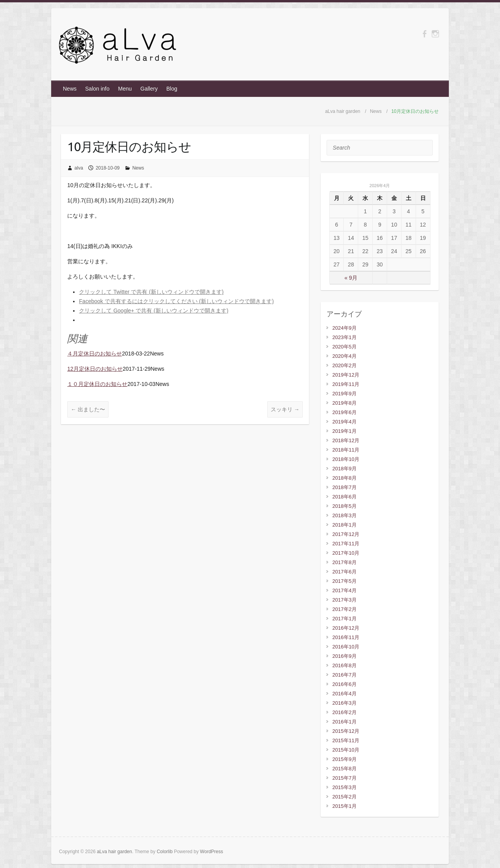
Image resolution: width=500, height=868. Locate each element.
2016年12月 (346, 628)
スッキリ (285, 409)
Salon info (97, 89)
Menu (125, 89)
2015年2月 (345, 797)
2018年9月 (345, 469)
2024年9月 (345, 328)
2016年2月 (345, 712)
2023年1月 (345, 337)
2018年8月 (345, 478)
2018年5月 (345, 506)
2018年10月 (346, 459)
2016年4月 (345, 694)
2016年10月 (346, 647)
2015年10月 (346, 750)
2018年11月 (346, 450)
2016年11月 (346, 637)
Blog (172, 89)
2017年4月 (345, 590)
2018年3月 (345, 515)
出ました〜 (88, 409)
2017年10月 (346, 553)
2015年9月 (345, 759)
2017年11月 (346, 544)
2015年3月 (345, 787)
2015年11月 (346, 740)
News (70, 89)
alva (79, 168)
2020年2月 (345, 365)
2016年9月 (345, 656)
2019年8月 (345, 403)
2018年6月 (345, 497)
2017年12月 (346, 534)
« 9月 (351, 278)
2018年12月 (346, 440)
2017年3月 (345, 600)
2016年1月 (345, 722)
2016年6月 (345, 684)
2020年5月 (345, 347)
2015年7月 (345, 778)
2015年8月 (345, 769)
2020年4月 (345, 356)
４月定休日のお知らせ (95, 354)
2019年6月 (345, 412)
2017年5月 (345, 581)
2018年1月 (345, 525)
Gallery (149, 89)
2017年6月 (345, 572)
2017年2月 (345, 609)
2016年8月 (345, 665)
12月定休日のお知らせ (95, 369)
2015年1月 (345, 806)
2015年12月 (346, 731)
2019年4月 (345, 422)
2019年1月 (345, 431)
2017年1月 (345, 619)
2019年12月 (346, 375)
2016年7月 (345, 675)
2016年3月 (345, 703)
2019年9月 (345, 394)
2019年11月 (346, 384)
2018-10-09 (108, 168)
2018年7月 (345, 487)
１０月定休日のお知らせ (97, 384)
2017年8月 (345, 562)
